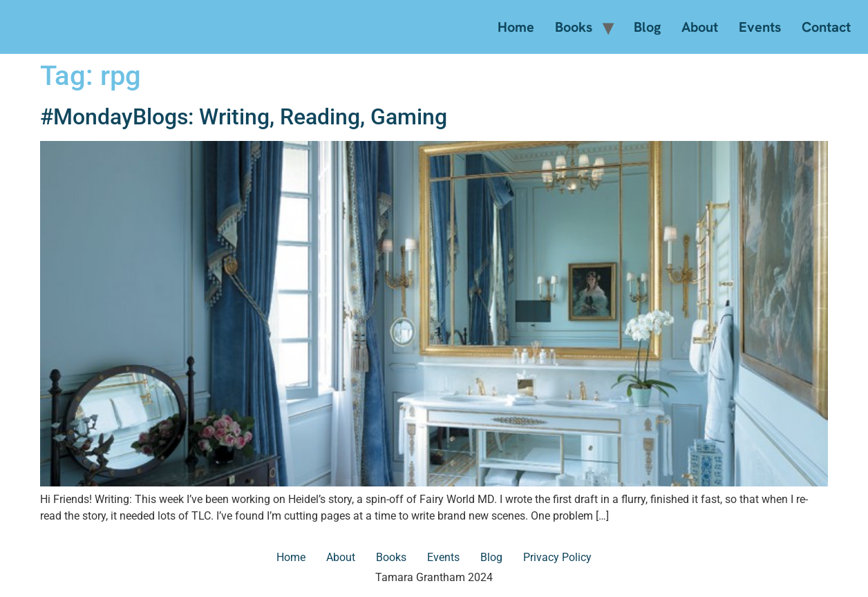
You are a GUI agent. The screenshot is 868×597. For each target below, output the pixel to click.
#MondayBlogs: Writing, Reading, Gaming (244, 117)
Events (760, 27)
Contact (826, 27)
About (700, 27)
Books (574, 27)
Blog (647, 27)
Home (516, 27)
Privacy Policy (557, 557)
